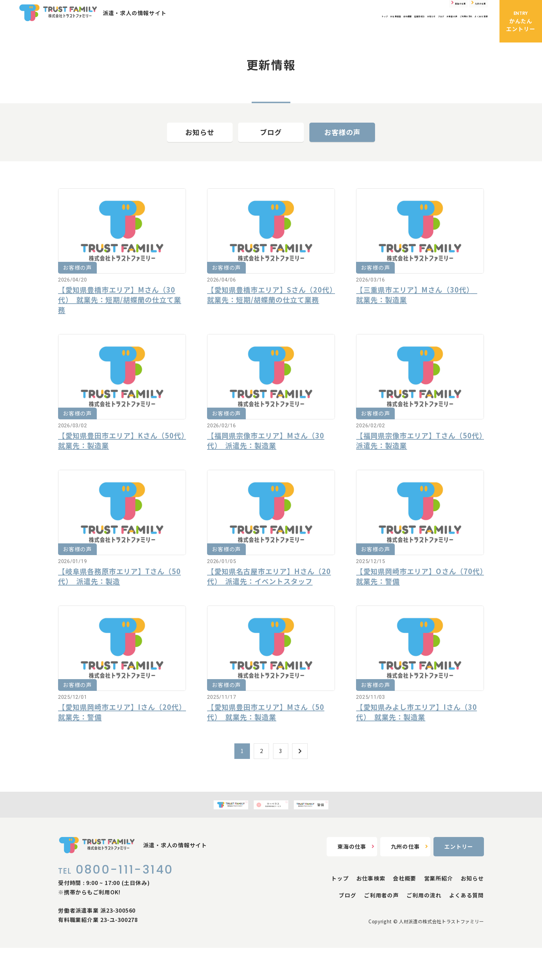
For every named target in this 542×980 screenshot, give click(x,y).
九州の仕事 (462, 9)
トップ (212, 31)
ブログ (363, 31)
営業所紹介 (305, 31)
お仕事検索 (241, 31)
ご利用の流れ (430, 31)
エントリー (459, 879)
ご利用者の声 (381, 927)
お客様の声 (392, 31)
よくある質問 (470, 31)
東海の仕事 (408, 9)
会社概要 (273, 31)
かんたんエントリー (521, 21)
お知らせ (337, 31)
